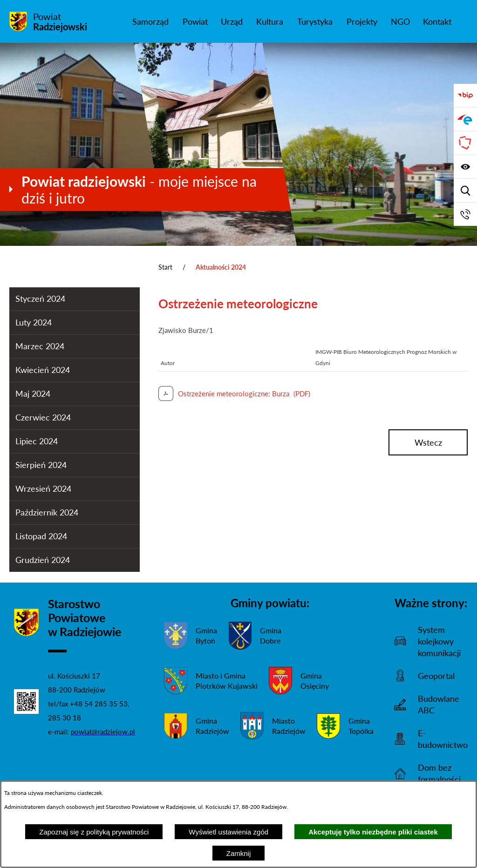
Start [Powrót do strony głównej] (165, 267)
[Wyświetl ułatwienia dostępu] (465, 167)
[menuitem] (150, 21)
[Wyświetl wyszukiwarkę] (465, 190)
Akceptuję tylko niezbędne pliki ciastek (373, 832)
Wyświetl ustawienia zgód (228, 832)
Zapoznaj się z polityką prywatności (94, 832)
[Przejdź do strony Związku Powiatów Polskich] (465, 143)
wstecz (428, 442)
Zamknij (239, 853)
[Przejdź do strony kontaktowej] (465, 214)
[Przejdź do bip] (465, 95)
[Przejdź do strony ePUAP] (465, 119)
